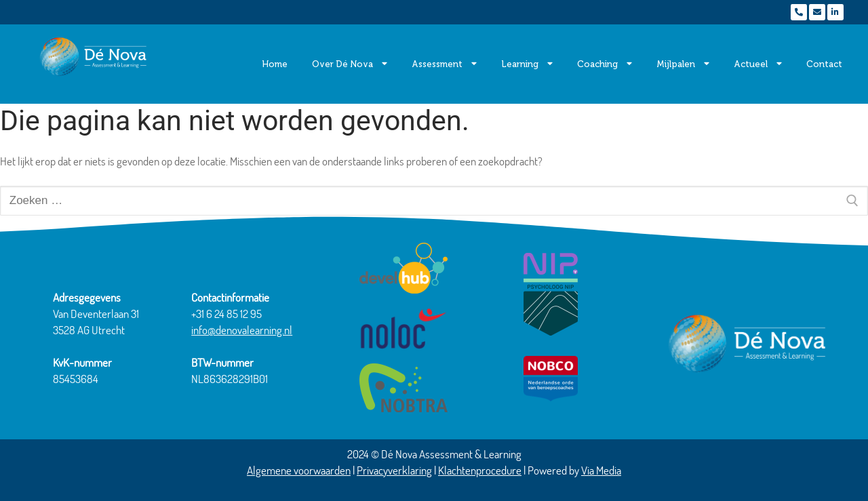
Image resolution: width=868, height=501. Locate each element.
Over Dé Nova (350, 64)
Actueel (758, 64)
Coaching (605, 64)
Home (275, 64)
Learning (527, 64)
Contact (824, 64)
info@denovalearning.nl (242, 330)
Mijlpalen (683, 64)
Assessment (444, 64)
